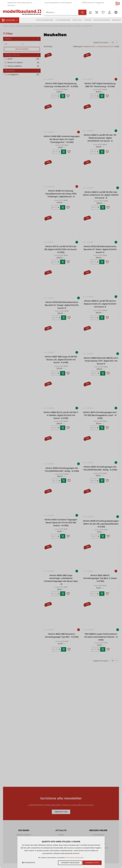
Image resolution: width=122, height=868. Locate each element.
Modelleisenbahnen (45, 20)
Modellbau (77, 20)
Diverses (88, 20)
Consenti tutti (92, 863)
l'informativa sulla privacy (74, 858)
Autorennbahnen (63, 20)
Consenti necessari (70, 863)
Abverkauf (116, 20)
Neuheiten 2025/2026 (102, 20)
